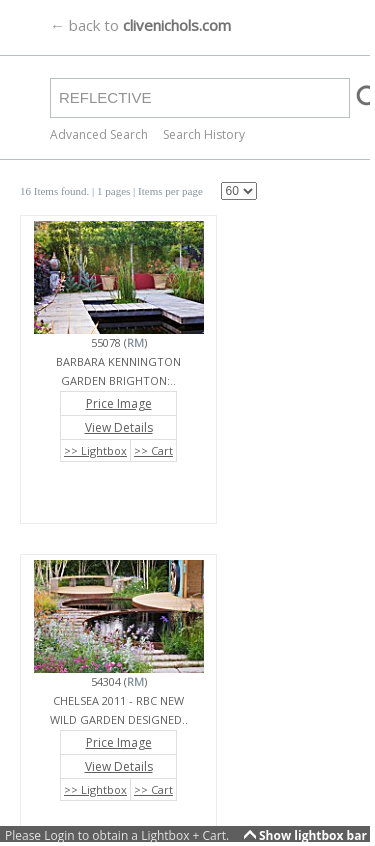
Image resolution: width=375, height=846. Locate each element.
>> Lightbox (95, 450)
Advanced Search (99, 134)
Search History (204, 134)
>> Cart (153, 450)
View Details (119, 427)
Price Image (119, 403)
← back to (140, 25)
